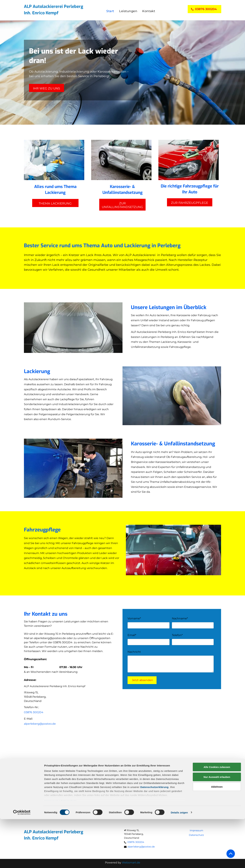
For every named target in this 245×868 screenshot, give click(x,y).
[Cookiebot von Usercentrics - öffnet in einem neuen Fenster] (22, 861)
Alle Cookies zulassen (217, 816)
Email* (132, 635)
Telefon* (177, 635)
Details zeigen (179, 861)
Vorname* (134, 618)
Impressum (51, 850)
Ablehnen (217, 836)
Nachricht (134, 652)
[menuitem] (110, 11)
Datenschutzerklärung (155, 836)
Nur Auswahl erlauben (217, 826)
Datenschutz (69, 850)
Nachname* (180, 618)
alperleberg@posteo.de (50, 638)
